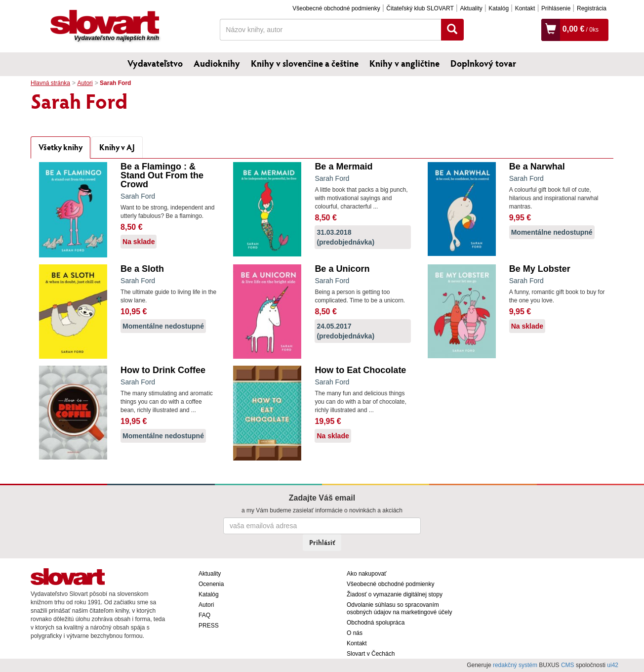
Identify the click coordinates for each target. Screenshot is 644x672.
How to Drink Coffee (163, 370)
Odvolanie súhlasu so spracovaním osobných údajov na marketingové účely (399, 609)
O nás (355, 633)
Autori (85, 83)
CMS (568, 665)
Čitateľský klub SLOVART (420, 8)
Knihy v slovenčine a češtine (305, 63)
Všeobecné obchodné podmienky (336, 8)
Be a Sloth (142, 269)
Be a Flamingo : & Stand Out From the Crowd (162, 175)
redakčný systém (515, 665)
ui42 (613, 665)
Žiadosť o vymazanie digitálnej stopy (395, 594)
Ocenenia (211, 584)
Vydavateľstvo (155, 63)
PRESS (209, 626)
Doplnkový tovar (483, 63)
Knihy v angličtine (404, 63)
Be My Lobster (540, 269)
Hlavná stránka (50, 83)
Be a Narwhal (537, 167)
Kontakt (525, 8)
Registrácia (592, 8)
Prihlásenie (556, 8)
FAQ (204, 615)
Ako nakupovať (367, 574)
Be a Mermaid (343, 167)
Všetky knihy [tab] (60, 147)
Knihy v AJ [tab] (117, 147)
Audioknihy (217, 63)
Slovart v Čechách (371, 654)
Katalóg (499, 8)
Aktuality (471, 8)
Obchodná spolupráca (376, 623)
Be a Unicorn (342, 269)
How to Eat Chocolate (360, 370)
